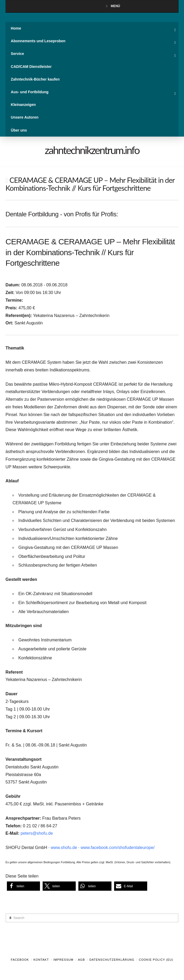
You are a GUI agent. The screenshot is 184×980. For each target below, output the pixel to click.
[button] (23, 886)
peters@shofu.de (37, 833)
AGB (81, 960)
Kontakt (41, 960)
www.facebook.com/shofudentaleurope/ (118, 848)
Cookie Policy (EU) (156, 960)
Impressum (64, 960)
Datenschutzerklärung (112, 960)
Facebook (20, 960)
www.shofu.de (64, 848)
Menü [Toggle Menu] (112, 6)
